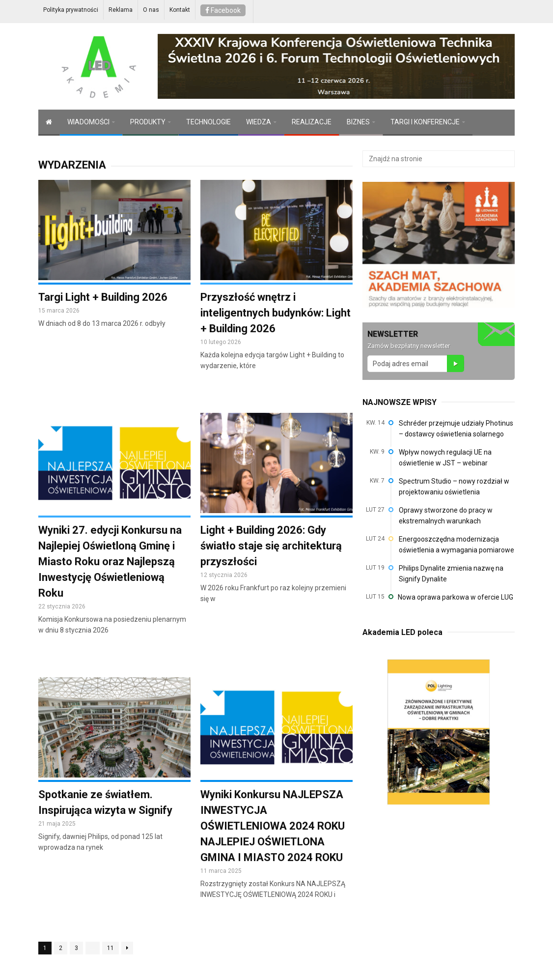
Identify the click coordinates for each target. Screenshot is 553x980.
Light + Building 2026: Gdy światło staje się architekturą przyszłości (271, 546)
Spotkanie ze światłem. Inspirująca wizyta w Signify (105, 802)
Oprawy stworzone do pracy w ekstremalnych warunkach (446, 516)
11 (111, 948)
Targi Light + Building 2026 (103, 297)
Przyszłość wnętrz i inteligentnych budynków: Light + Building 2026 (276, 313)
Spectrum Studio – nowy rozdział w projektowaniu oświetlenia (454, 487)
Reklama (121, 10)
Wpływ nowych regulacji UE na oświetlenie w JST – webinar (445, 458)
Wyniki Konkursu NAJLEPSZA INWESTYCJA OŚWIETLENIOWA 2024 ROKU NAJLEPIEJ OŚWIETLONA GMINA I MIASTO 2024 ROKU (273, 826)
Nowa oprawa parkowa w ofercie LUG (456, 597)
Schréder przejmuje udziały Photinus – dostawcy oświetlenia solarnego (456, 429)
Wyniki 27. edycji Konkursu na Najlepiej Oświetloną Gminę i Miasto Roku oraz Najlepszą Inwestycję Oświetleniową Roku (110, 562)
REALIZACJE (312, 122)
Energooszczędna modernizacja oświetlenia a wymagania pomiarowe (456, 545)
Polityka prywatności (71, 10)
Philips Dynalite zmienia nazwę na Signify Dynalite (451, 574)
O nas (151, 10)
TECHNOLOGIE (208, 122)
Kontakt (180, 10)
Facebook (223, 10)
